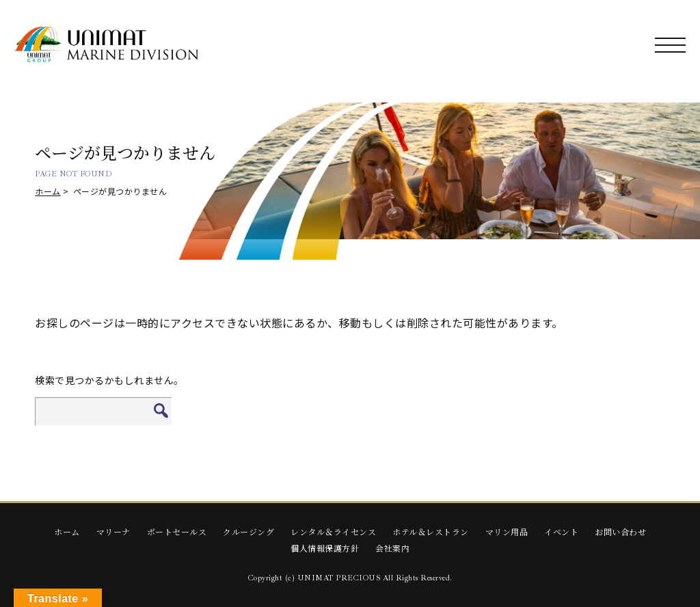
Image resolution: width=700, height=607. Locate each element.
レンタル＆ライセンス (333, 531)
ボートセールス (177, 531)
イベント (561, 531)
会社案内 (392, 548)
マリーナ (113, 531)
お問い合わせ (620, 531)
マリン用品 (507, 531)
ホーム (48, 191)
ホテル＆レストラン (431, 531)
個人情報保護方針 (325, 548)
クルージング (248, 531)
